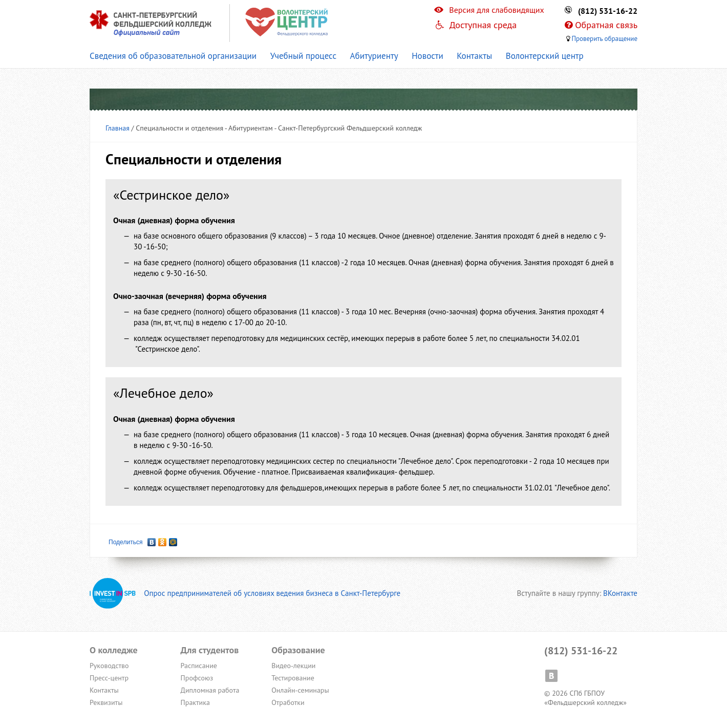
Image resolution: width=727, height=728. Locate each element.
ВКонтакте (620, 593)
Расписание (199, 666)
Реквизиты (106, 702)
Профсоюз (197, 678)
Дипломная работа (210, 690)
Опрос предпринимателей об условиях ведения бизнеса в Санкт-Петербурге (245, 593)
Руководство (109, 666)
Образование (298, 650)
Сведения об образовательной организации (173, 56)
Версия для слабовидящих (496, 10)
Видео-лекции (293, 666)
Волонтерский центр (545, 56)
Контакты (474, 56)
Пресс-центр (109, 678)
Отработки (288, 702)
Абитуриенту (374, 56)
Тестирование (293, 678)
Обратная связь (606, 25)
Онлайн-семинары (300, 690)
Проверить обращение (604, 39)
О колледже (114, 650)
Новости (427, 56)
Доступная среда (483, 25)
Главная (117, 128)
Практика (195, 702)
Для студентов (210, 650)
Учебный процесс (303, 56)
